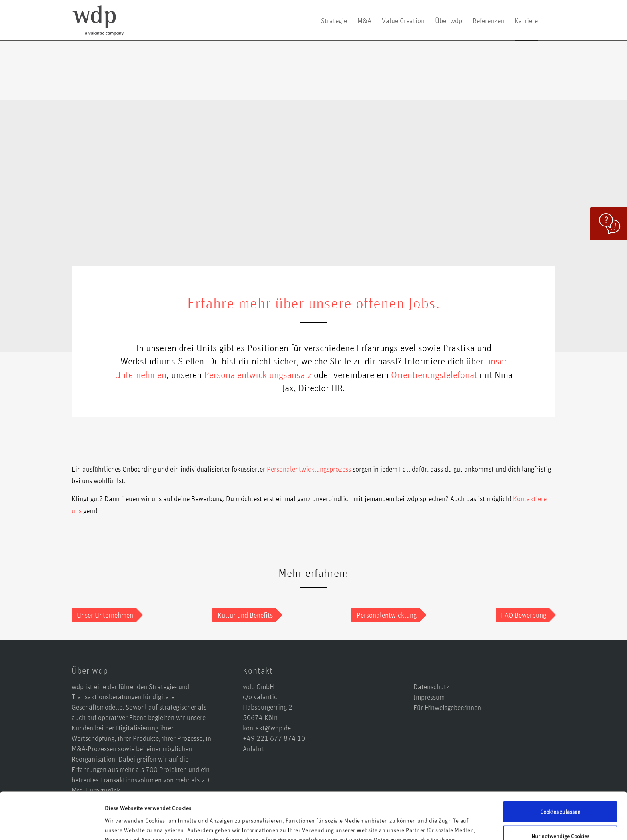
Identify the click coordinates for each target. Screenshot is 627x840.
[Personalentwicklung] (385, 615)
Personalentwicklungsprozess (309, 469)
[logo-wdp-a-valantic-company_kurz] (98, 20)
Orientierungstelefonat (434, 374)
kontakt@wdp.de (267, 728)
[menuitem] (334, 20)
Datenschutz (431, 686)
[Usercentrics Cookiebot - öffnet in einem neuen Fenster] (52, 824)
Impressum (429, 697)
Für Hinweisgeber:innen (447, 707)
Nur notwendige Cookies (560, 789)
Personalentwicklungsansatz (258, 374)
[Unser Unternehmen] (104, 615)
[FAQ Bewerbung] (522, 615)
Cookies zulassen (560, 765)
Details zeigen (122, 824)
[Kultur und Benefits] (244, 615)
